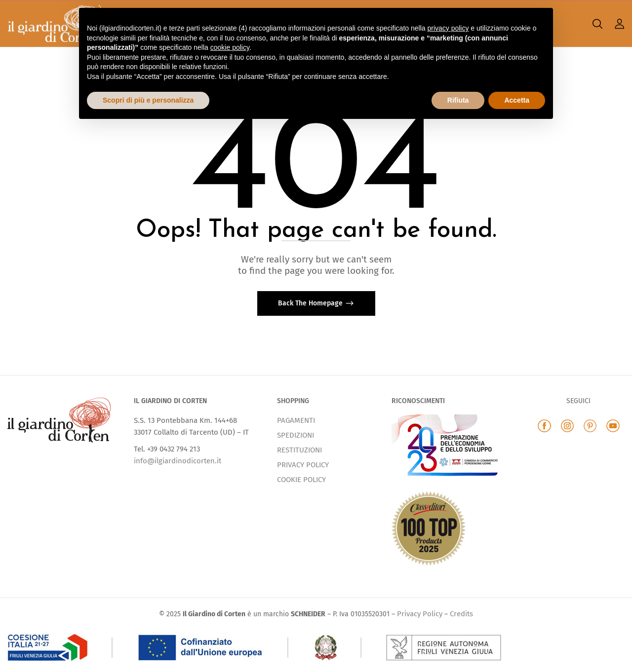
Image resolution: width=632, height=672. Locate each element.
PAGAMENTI (296, 420)
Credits (461, 614)
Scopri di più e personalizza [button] (148, 100)
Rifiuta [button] (458, 100)
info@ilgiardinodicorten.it (178, 461)
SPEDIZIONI (296, 435)
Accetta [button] (517, 100)
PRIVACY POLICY (303, 465)
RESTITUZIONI (299, 450)
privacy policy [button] (448, 28)
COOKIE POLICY (301, 480)
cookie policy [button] (230, 47)
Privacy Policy (420, 614)
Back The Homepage (311, 303)
